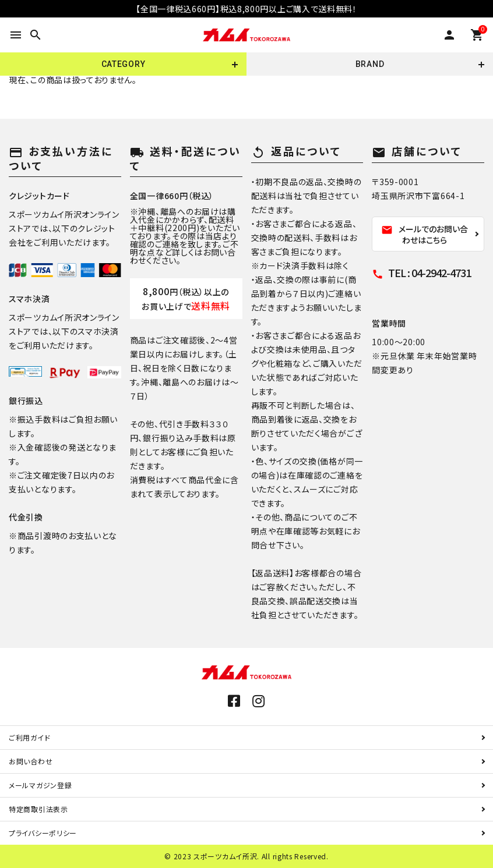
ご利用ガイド (29, 737)
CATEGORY (124, 64)
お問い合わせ (31, 761)
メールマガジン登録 (40, 785)
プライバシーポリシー (43, 833)
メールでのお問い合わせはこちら (425, 234)
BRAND (370, 64)
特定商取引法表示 (38, 809)
